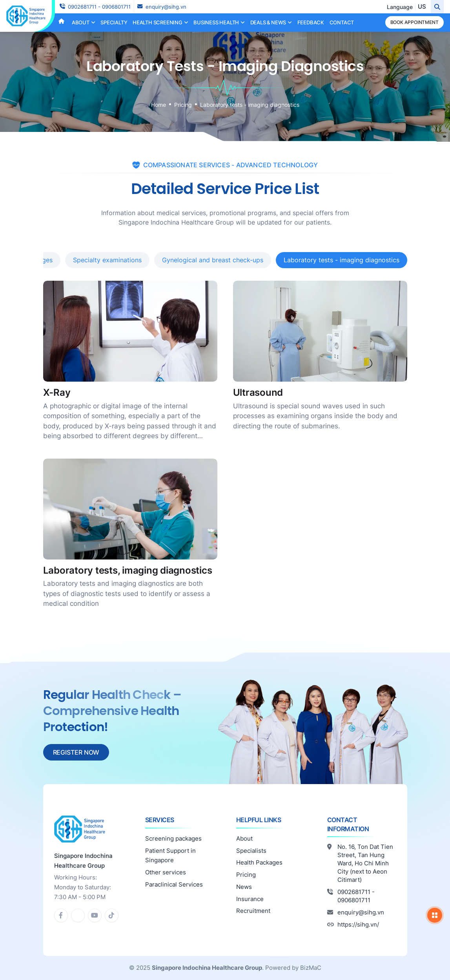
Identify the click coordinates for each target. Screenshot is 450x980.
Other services (166, 872)
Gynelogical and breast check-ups (213, 260)
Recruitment (253, 911)
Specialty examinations (107, 260)
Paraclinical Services (174, 884)
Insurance (250, 899)
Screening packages (173, 838)
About (244, 838)
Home (159, 105)
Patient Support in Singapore (170, 856)
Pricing (183, 105)
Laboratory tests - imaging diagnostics (250, 105)
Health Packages (259, 862)
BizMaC (311, 968)
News (244, 887)
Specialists (251, 851)
